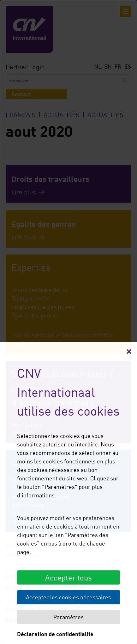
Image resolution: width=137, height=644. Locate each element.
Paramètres (68, 617)
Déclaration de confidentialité (55, 634)
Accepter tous (68, 577)
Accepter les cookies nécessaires (68, 597)
